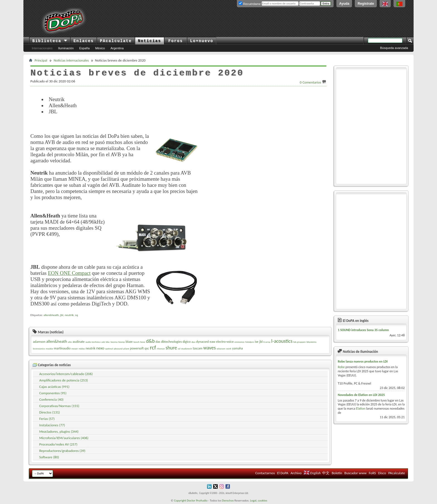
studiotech (187, 348)
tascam (198, 348)
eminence (239, 342)
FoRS (372, 473)
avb (103, 342)
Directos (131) (50, 412)
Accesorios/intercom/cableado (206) (66, 374)
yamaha (237, 348)
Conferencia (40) (51, 399)
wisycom (221, 348)
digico (187, 342)
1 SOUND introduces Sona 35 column (363, 330)
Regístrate (366, 4)
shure (171, 348)
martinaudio (62, 348)
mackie (49, 348)
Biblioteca (50, 41)
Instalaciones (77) (52, 425)
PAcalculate (116, 41)
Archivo (296, 473)
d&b (150, 341)
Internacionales (42, 48)
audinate (79, 342)
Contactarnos (265, 473)
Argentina (117, 48)
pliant (126, 348)
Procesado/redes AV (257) (58, 444)
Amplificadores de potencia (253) (64, 380)
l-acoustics (282, 341)
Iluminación (66, 48)
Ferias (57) (47, 419)
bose (143, 342)
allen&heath (51, 315)
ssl (179, 348)
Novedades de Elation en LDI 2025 (361, 395)
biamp (122, 342)
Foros (176, 41)
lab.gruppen (299, 342)
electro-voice (225, 342)
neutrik (69, 315)
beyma (114, 342)
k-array (267, 342)
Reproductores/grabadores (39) (62, 451)
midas (82, 348)
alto (70, 342)
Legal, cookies (259, 501)
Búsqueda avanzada (394, 48)
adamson (39, 342)
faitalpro (250, 342)
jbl (62, 315)
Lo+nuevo (202, 41)
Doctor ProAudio (197, 501)
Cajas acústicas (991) (54, 387)
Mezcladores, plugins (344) (59, 431)
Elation (361, 408)
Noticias (150, 41)
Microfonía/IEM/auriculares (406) (64, 438)
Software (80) (49, 457)
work (229, 348)
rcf (153, 348)
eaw (212, 342)
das (158, 342)
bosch (137, 342)
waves (209, 348)
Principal (41, 60)
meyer (75, 348)
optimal (109, 348)
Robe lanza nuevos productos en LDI (363, 361)
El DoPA (283, 473)
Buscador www (356, 473)
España (84, 48)
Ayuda (344, 4)
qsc (147, 348)
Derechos (228, 501)
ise (257, 342)
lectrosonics (39, 348)
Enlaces (83, 41)
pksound (118, 348)
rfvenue (161, 348)
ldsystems (312, 342)
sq (77, 315)
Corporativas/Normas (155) (59, 406)
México (100, 48)
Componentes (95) (53, 393)
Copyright (180, 501)
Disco (382, 473)
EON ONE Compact (69, 273)
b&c (108, 342)
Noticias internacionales (71, 60)
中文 (326, 473)
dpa (193, 342)
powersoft (137, 348)
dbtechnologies (172, 342)
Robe (341, 367)
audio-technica (93, 342)
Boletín (337, 473)
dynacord (202, 342)
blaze (129, 342)
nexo (100, 348)
